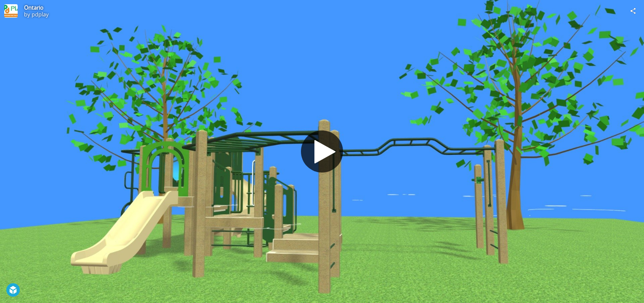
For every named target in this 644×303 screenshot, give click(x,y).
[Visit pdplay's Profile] (11, 11)
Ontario (34, 8)
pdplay (40, 14)
